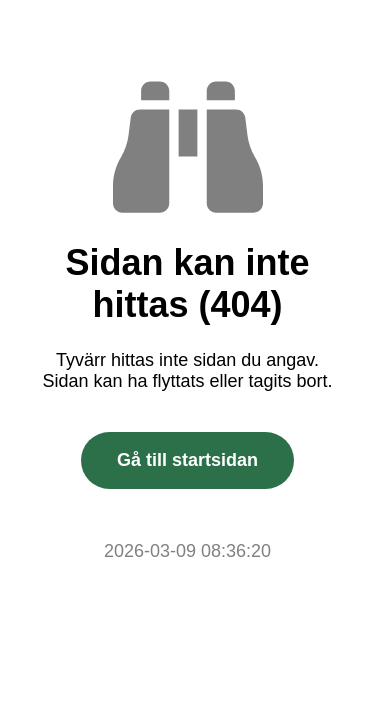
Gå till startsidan (187, 460)
